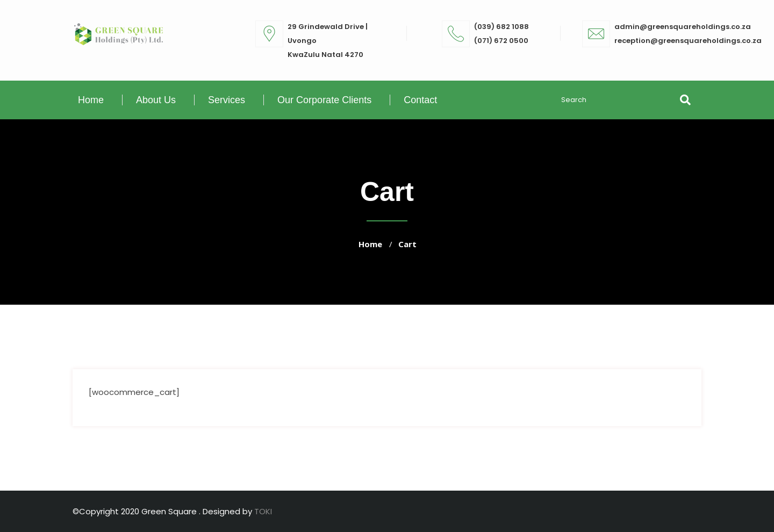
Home (91, 100)
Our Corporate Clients (324, 100)
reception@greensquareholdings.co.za (688, 41)
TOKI (263, 511)
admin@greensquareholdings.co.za (683, 27)
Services (227, 100)
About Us (156, 100)
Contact (420, 100)
